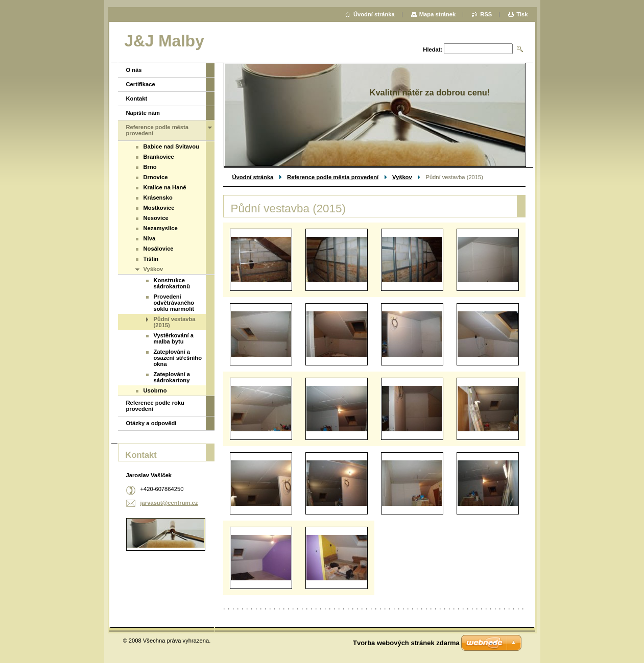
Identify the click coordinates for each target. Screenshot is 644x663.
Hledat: (433, 50)
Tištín (151, 259)
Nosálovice (159, 249)
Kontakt (137, 99)
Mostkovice (159, 208)
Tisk (522, 14)
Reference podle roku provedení (155, 406)
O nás (134, 70)
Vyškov (402, 177)
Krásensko (158, 198)
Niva (150, 238)
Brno (150, 167)
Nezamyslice (161, 228)
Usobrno (155, 390)
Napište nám (143, 113)
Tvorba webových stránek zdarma (406, 643)
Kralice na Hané (165, 187)
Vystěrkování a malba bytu (174, 338)
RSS (486, 14)
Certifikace (141, 84)
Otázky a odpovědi (151, 423)
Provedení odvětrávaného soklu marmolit (174, 303)
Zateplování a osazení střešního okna (178, 358)
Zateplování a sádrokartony (172, 377)
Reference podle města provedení (333, 177)
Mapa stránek (438, 14)
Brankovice (159, 157)
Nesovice (156, 218)
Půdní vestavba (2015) (175, 322)
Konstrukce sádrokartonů (172, 283)
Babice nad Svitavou (171, 146)
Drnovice (156, 177)
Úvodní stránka (253, 177)
